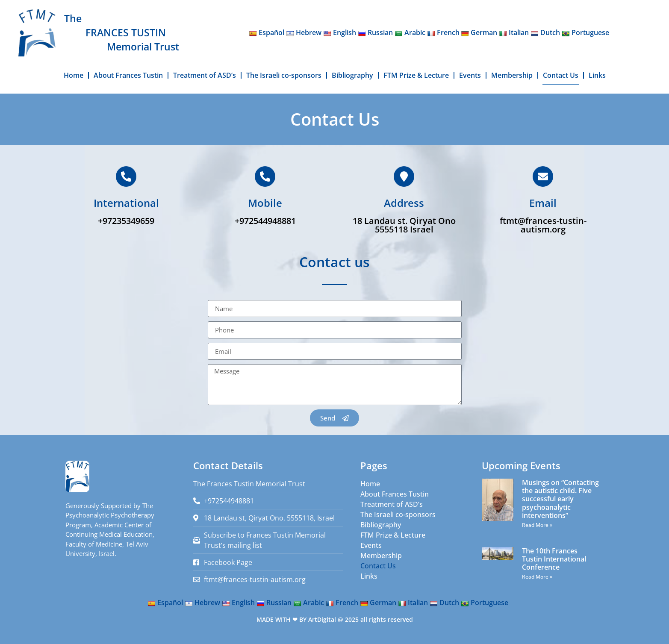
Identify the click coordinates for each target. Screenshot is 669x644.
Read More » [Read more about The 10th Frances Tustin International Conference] (537, 577)
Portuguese (585, 32)
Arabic (410, 32)
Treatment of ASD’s (205, 75)
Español (267, 32)
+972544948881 (265, 221)
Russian (375, 32)
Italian (514, 32)
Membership (512, 75)
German (479, 32)
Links (597, 75)
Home (74, 75)
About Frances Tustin (128, 75)
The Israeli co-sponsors (284, 75)
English (340, 32)
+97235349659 (126, 221)
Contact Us (561, 75)
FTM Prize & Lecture (416, 75)
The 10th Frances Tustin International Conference (554, 559)
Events (470, 75)
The (73, 18)
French (443, 32)
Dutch (545, 32)
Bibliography (352, 75)
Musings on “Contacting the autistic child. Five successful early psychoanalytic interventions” (560, 499)
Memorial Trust (143, 47)
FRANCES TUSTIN (126, 32)
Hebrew (304, 32)
